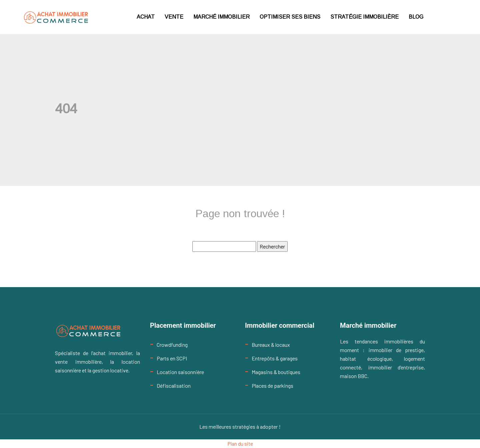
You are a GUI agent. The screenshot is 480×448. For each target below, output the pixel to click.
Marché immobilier (221, 17)
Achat (146, 17)
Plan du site (240, 444)
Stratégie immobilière (364, 17)
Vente (174, 17)
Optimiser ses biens (290, 17)
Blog (416, 17)
